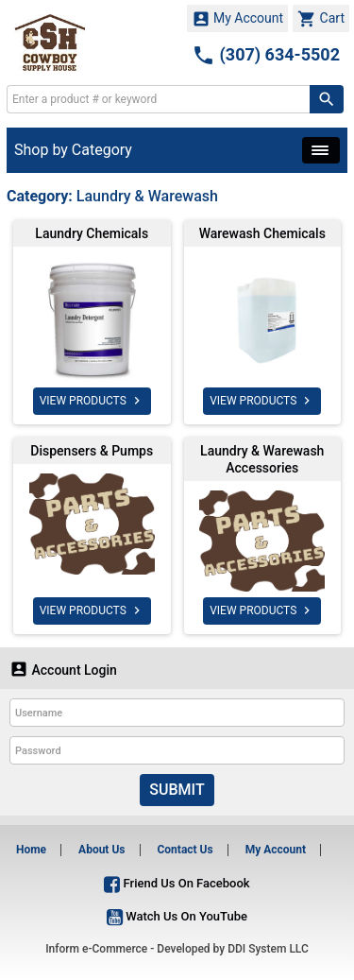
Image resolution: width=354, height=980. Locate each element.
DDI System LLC (268, 949)
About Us (101, 850)
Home (31, 850)
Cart (321, 19)
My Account (238, 19)
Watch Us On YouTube (177, 916)
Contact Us (185, 850)
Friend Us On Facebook (177, 883)
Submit (177, 790)
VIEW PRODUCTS (92, 401)
